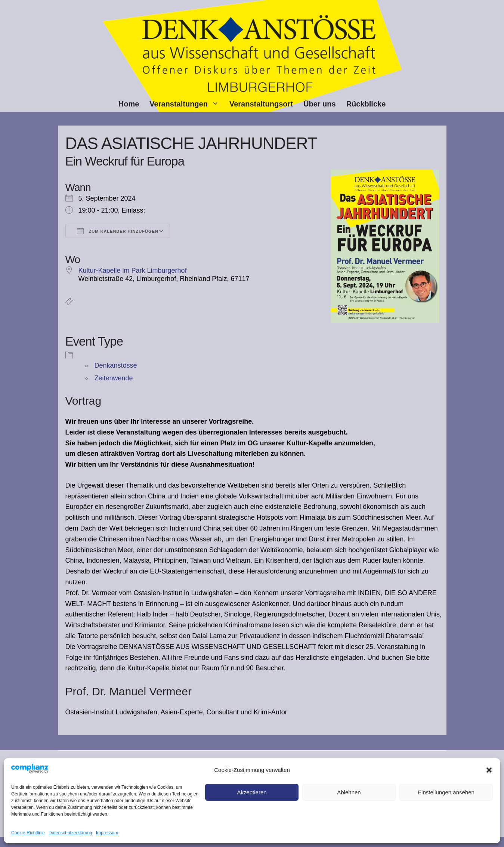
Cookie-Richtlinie (28, 833)
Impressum (107, 833)
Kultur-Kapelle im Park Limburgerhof (133, 271)
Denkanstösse (116, 365)
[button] (489, 770)
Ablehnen (349, 792)
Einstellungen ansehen (446, 792)
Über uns (320, 104)
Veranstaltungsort (261, 104)
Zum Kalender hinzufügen (118, 231)
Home (129, 104)
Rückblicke (366, 104)
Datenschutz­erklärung (70, 833)
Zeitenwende (114, 378)
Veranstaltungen (187, 104)
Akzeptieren (252, 792)
